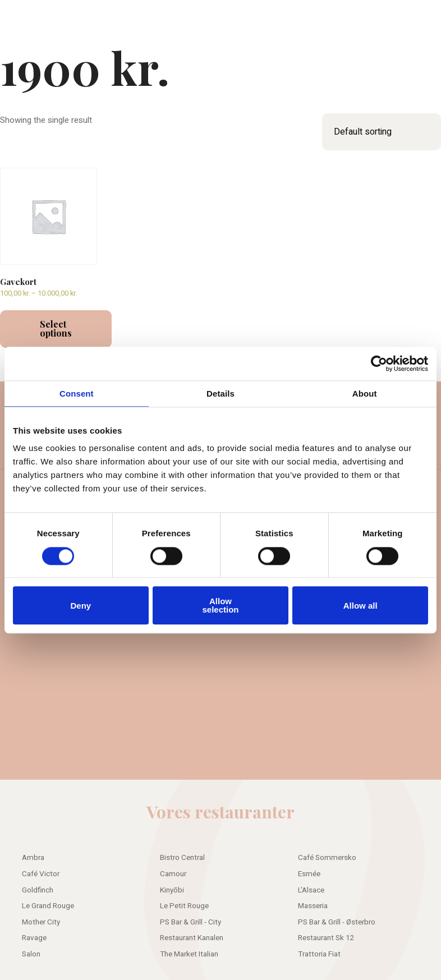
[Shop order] (382, 132)
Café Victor (41, 874)
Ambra (33, 858)
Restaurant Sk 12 (326, 938)
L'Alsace (311, 890)
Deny (81, 606)
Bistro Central (182, 858)
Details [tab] (220, 394)
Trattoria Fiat (319, 954)
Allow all (360, 606)
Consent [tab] (77, 394)
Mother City (41, 922)
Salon (31, 954)
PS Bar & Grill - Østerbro (337, 922)
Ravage (34, 938)
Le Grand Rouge (48, 906)
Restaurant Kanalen (192, 938)
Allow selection (220, 605)
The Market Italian (189, 954)
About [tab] (365, 394)
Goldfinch (38, 890)
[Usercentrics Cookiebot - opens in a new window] (379, 364)
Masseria (313, 906)
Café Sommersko (327, 858)
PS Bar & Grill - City (190, 922)
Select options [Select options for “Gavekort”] (56, 328)
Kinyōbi (172, 890)
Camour (173, 874)
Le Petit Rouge (184, 906)
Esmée (309, 874)
